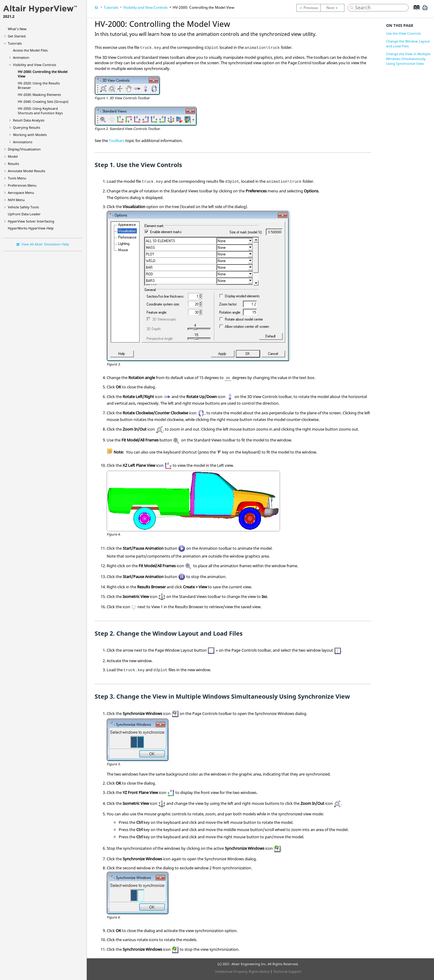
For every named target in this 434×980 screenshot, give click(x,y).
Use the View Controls (403, 33)
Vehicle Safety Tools (23, 207)
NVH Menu (16, 200)
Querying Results (27, 127)
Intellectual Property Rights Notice (242, 971)
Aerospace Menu (21, 193)
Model (13, 156)
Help (31, 228)
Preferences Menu (22, 185)
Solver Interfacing (31, 221)
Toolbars (117, 141)
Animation (21, 57)
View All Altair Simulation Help (45, 244)
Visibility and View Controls (35, 65)
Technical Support (287, 971)
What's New (17, 29)
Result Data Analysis (29, 120)
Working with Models (30, 135)
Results (13, 164)
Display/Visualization (24, 149)
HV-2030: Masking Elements (39, 95)
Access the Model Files (30, 50)
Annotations (23, 142)
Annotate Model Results (27, 171)
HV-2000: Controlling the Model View (203, 7)
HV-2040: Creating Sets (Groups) (43, 101)
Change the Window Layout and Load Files (408, 44)
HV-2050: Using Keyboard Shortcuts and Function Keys (40, 111)
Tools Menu (17, 178)
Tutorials (15, 43)
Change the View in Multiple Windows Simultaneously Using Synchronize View (408, 59)
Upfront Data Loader (24, 214)
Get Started (17, 36)
